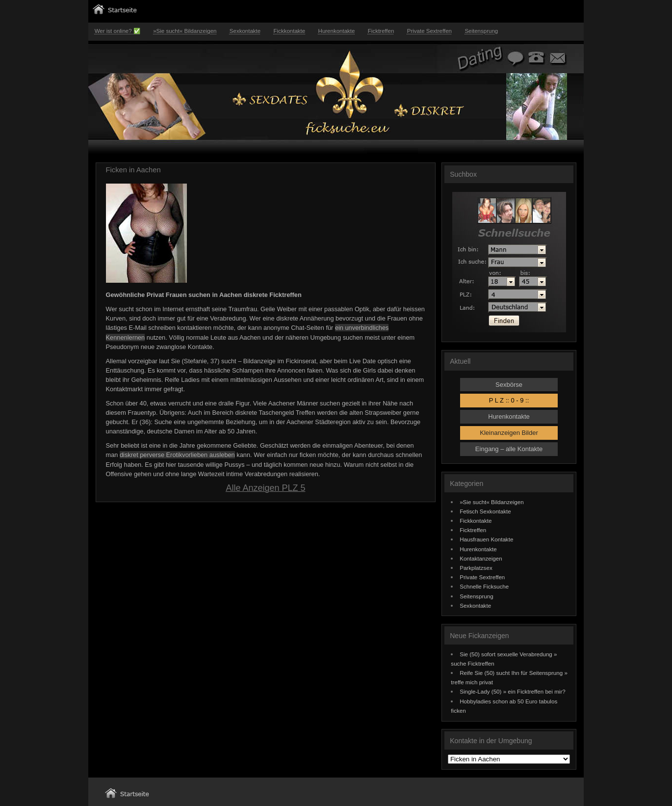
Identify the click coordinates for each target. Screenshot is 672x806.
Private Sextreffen (429, 31)
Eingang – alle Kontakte (509, 449)
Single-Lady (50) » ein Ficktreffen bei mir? (513, 691)
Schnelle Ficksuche (484, 586)
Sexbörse (509, 385)
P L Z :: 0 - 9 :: (509, 400)
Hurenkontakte (337, 31)
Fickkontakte (290, 31)
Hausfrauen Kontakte (486, 539)
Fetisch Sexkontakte (485, 511)
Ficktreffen (381, 31)
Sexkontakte (245, 31)
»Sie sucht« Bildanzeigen (185, 31)
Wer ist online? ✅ (117, 31)
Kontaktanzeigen (481, 558)
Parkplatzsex (476, 568)
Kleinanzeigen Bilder (509, 433)
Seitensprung (481, 31)
